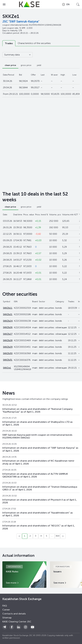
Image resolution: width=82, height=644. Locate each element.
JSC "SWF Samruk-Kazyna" (21, 21)
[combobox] (66, 4)
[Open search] (78, 4)
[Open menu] (4, 4)
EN (66, 4)
